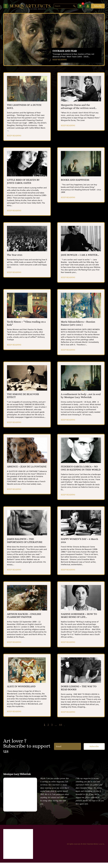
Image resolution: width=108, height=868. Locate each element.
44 (60, 731)
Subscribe (98, 6)
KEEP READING (60, 60)
